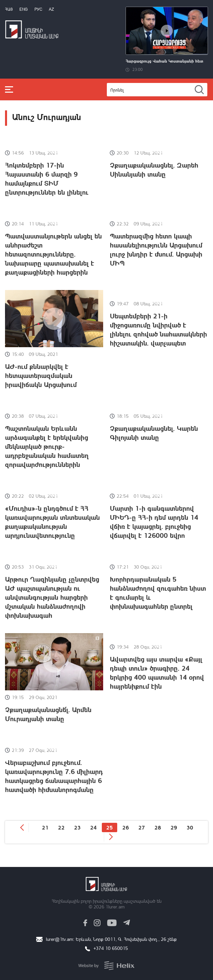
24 (93, 827)
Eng (24, 9)
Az (51, 9)
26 (126, 827)
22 (61, 827)
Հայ (9, 9)
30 (190, 827)
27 (142, 827)
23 (77, 827)
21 (45, 827)
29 (174, 827)
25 (110, 827)
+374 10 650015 (111, 948)
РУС (38, 9)
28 (158, 827)
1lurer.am (115, 907)
